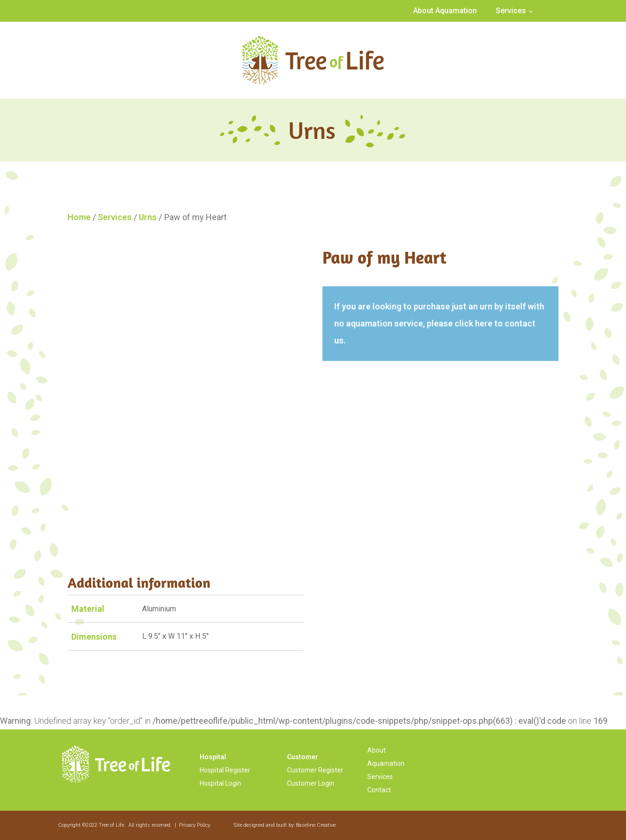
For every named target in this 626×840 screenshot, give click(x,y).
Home (79, 217)
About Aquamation (445, 11)
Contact (379, 790)
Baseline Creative (316, 825)
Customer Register (315, 770)
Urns (148, 217)
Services (511, 11)
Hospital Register (225, 770)
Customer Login (311, 783)
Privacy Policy (195, 825)
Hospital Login (220, 783)
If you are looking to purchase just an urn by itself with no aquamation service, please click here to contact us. (439, 323)
